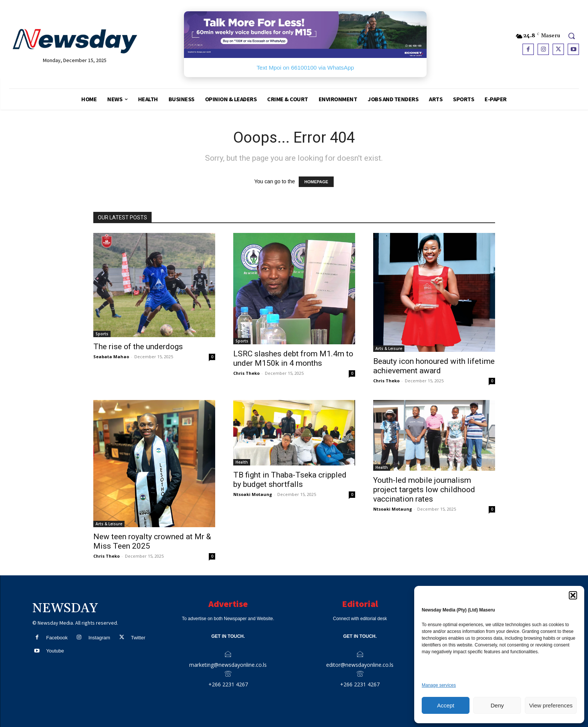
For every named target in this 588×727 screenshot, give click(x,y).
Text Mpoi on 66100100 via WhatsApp (305, 68)
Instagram (99, 638)
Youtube (55, 651)
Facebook (57, 638)
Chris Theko (246, 373)
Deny (497, 705)
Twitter (138, 638)
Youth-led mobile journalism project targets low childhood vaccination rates (424, 490)
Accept (446, 705)
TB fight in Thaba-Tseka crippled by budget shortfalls (290, 480)
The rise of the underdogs (138, 347)
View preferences (551, 705)
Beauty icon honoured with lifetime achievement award (434, 366)
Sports (102, 334)
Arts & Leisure (389, 348)
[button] (573, 595)
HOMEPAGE (316, 182)
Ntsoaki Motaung (253, 494)
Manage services (439, 685)
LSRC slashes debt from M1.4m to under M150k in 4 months (293, 358)
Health (242, 462)
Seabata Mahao (111, 357)
